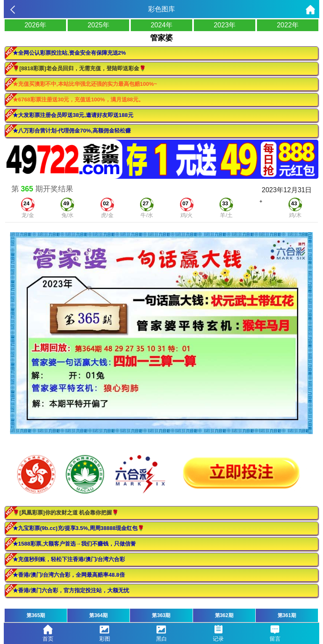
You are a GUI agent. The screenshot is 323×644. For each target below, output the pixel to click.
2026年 (35, 25)
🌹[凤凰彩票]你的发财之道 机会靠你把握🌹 (66, 513)
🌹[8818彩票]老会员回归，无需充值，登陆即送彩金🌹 (79, 68)
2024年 (161, 25)
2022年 (288, 25)
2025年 (98, 25)
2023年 (225, 25)
